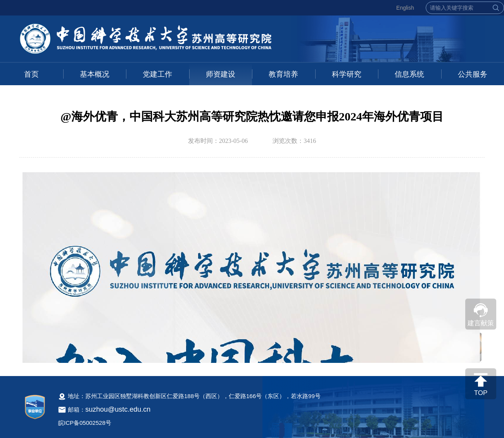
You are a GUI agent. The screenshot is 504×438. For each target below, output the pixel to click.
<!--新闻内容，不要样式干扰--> (252, 266)
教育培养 (283, 74)
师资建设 (221, 74)
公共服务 (473, 74)
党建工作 (157, 74)
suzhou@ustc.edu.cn (118, 409)
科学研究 (347, 74)
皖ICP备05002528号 (85, 423)
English (405, 8)
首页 (31, 74)
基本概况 (95, 74)
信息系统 (409, 74)
